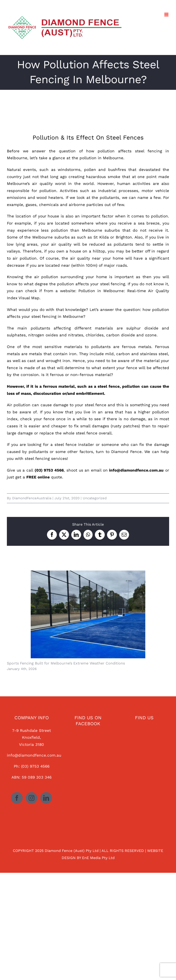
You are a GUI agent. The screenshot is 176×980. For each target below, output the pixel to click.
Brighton (124, 237)
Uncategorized (95, 498)
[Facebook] (17, 798)
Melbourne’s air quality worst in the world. (51, 184)
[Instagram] (32, 798)
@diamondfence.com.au (38, 755)
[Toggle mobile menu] (167, 15)
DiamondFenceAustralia (32, 498)
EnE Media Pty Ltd (98, 858)
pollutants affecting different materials (74, 328)
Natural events (21, 170)
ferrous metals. (136, 347)
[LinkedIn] (46, 798)
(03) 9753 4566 (35, 766)
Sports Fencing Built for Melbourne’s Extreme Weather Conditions (66, 663)
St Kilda (101, 237)
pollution (159, 216)
